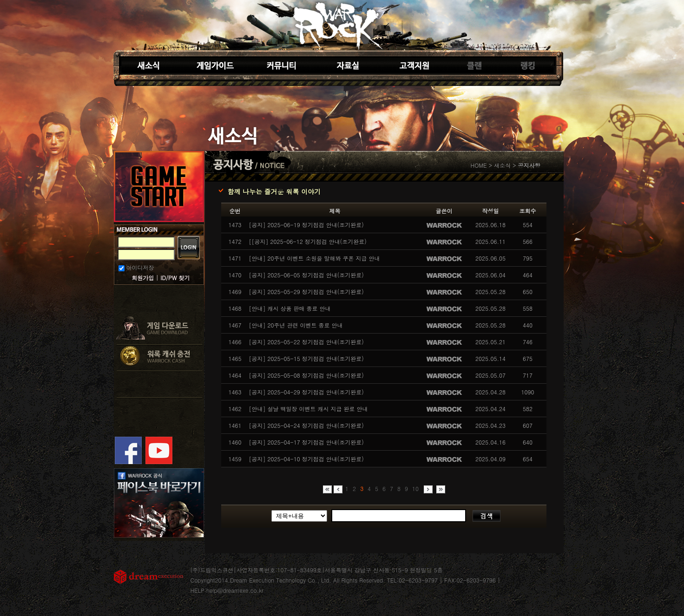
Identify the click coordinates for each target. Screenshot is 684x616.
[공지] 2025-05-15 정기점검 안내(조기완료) (306, 358)
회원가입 (143, 278)
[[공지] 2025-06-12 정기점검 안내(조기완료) (308, 241)
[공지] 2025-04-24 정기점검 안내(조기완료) (306, 425)
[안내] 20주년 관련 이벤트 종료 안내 (296, 325)
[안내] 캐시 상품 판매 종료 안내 (290, 308)
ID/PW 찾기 (175, 278)
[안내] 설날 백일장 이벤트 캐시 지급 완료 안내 (309, 409)
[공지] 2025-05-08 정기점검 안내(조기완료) (306, 375)
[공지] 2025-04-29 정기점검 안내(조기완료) (306, 392)
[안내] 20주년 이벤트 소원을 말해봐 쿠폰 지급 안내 (315, 258)
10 (415, 488)
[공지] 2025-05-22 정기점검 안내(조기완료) (306, 342)
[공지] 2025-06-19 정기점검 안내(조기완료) (306, 225)
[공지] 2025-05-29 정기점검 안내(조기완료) (306, 292)
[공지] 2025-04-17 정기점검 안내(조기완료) (306, 442)
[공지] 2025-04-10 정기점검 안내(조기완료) (306, 459)
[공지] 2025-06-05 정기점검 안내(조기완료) (306, 275)
